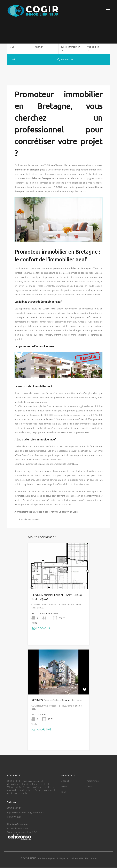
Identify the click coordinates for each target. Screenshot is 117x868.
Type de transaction (70, 47)
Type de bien (93, 47)
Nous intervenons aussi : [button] (27, 519)
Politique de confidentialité (70, 859)
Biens (64, 787)
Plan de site (91, 859)
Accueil (65, 781)
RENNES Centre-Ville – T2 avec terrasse (57, 700)
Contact (89, 787)
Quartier (39, 47)
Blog (64, 792)
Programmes (92, 781)
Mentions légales (46, 859)
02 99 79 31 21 (14, 817)
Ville (12, 47)
